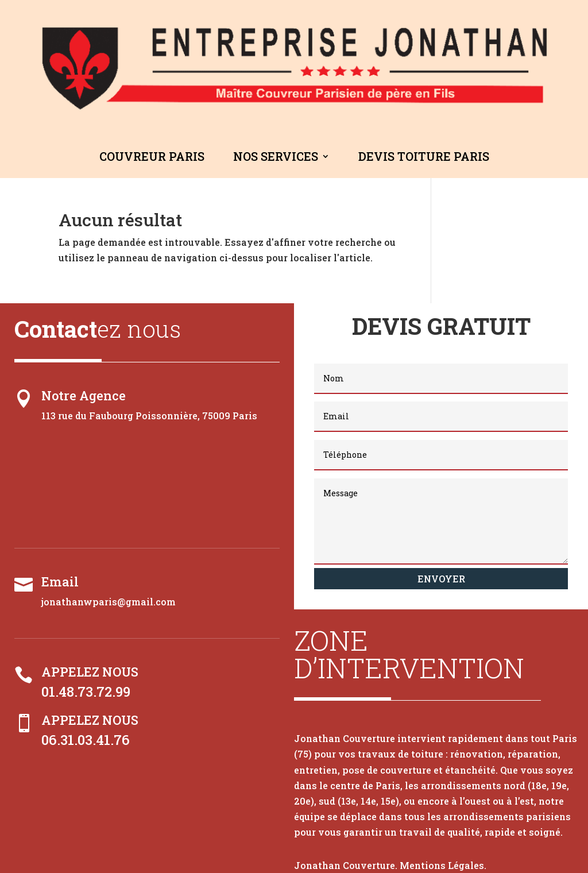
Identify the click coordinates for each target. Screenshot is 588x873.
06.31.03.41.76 (86, 740)
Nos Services (276, 156)
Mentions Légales (442, 865)
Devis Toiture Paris (424, 156)
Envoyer (441, 579)
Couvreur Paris (152, 156)
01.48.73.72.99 (86, 692)
